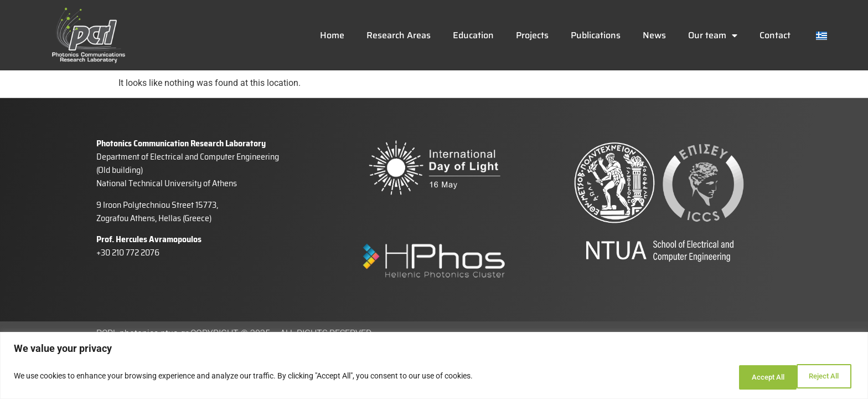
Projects (532, 35)
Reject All (749, 377)
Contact (775, 35)
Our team (713, 35)
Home (332, 35)
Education (473, 35)
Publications (596, 35)
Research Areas (399, 35)
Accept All (820, 377)
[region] (434, 367)
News (654, 35)
